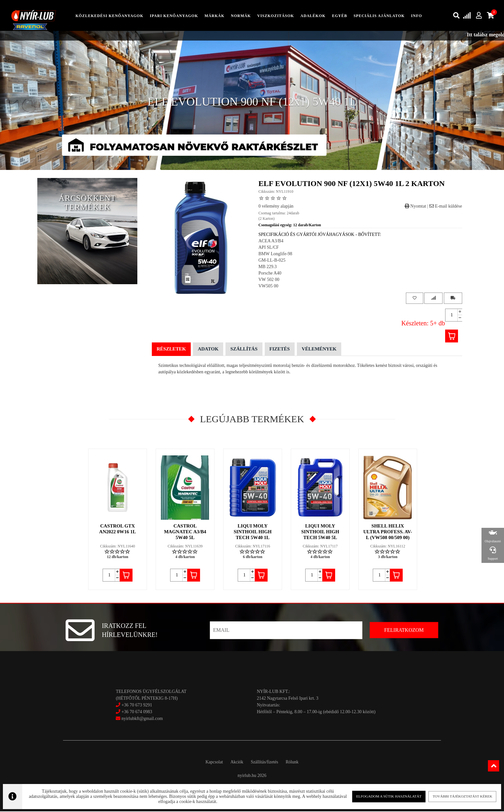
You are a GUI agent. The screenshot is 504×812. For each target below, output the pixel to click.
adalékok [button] (313, 16)
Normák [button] (241, 16)
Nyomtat (415, 206)
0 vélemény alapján (276, 206)
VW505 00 (269, 287)
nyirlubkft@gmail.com (139, 719)
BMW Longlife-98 (275, 254)
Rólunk (297, 763)
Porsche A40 (270, 274)
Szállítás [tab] (244, 350)
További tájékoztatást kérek (457, 796)
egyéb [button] (339, 16)
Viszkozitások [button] (276, 16)
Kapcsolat (210, 763)
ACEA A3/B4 (271, 242)
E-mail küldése (446, 206)
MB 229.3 (268, 267)
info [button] (417, 16)
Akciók (235, 763)
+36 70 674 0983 (137, 712)
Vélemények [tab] (319, 350)
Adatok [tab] (208, 350)
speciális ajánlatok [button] (379, 16)
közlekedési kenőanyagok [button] (110, 16)
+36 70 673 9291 (137, 705)
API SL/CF (269, 248)
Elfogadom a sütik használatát (386, 796)
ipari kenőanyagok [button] (174, 16)
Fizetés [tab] (280, 350)
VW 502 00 (269, 280)
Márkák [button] (215, 16)
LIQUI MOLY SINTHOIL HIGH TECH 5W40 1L (253, 532)
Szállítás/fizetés (266, 763)
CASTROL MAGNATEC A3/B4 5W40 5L (185, 532)
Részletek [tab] (171, 350)
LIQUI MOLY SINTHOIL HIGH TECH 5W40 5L (320, 532)
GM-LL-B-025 (272, 261)
